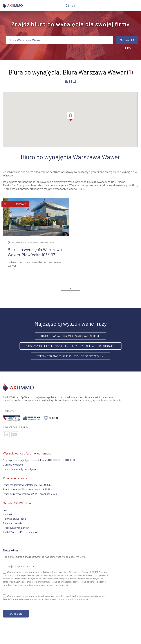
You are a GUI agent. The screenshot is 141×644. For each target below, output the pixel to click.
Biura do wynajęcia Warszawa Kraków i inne (70, 336)
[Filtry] (136, 48)
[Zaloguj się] (74, 6)
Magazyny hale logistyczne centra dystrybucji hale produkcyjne (70, 346)
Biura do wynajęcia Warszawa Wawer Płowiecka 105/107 (35, 252)
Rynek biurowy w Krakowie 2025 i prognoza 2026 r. (31, 494)
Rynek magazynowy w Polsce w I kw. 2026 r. (27, 485)
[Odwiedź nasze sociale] (6, 435)
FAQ (5, 510)
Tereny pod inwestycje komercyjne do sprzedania (71, 356)
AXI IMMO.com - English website (20, 532)
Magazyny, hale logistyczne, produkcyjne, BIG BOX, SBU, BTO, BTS (39, 460)
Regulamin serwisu (13, 523)
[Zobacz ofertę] (36, 217)
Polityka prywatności (15, 519)
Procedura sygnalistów (16, 528)
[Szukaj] (68, 6)
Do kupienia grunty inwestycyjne (20, 469)
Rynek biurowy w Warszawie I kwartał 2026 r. (28, 489)
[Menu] (136, 6)
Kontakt (8, 514)
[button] (70, 117)
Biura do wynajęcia (13, 465)
